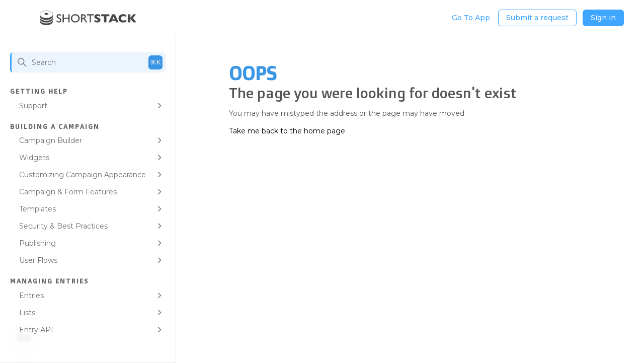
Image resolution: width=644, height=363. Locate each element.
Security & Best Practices (63, 226)
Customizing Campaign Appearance (83, 175)
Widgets (34, 158)
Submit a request (537, 18)
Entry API (36, 330)
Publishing (37, 243)
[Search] (88, 62)
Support (33, 106)
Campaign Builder (51, 140)
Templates (37, 209)
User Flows (38, 260)
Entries (31, 296)
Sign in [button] (603, 18)
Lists (27, 313)
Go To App (471, 18)
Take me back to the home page (287, 131)
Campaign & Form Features (68, 192)
